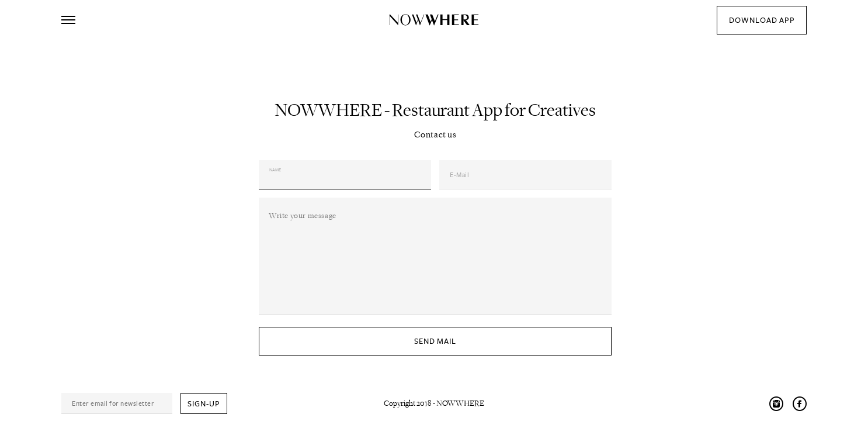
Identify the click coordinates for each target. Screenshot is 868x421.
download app (762, 20)
